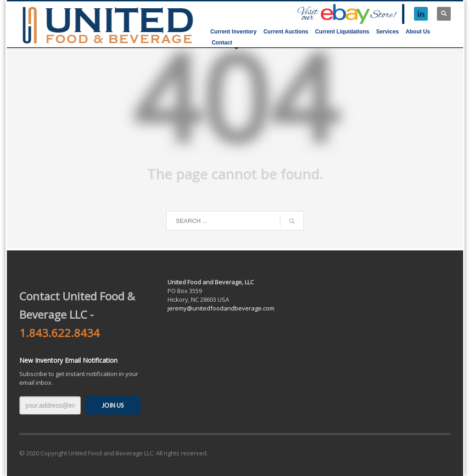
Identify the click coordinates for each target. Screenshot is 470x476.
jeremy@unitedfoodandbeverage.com (221, 308)
